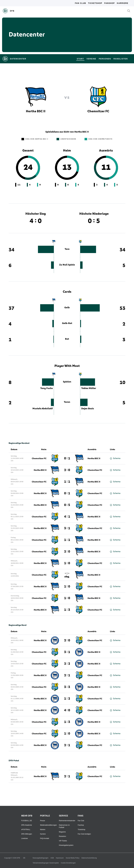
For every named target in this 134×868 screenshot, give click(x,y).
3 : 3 (67, 687)
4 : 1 (67, 517)
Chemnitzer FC (39, 458)
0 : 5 (67, 505)
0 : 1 (67, 458)
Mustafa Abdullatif (43, 409)
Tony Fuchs (47, 388)
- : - (67, 575)
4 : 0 (67, 710)
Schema (115, 458)
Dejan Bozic (88, 409)
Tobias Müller (89, 388)
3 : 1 (67, 528)
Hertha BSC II (94, 458)
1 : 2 (67, 699)
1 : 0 (67, 563)
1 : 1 (67, 482)
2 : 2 (67, 664)
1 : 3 (67, 610)
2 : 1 (67, 675)
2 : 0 (67, 470)
